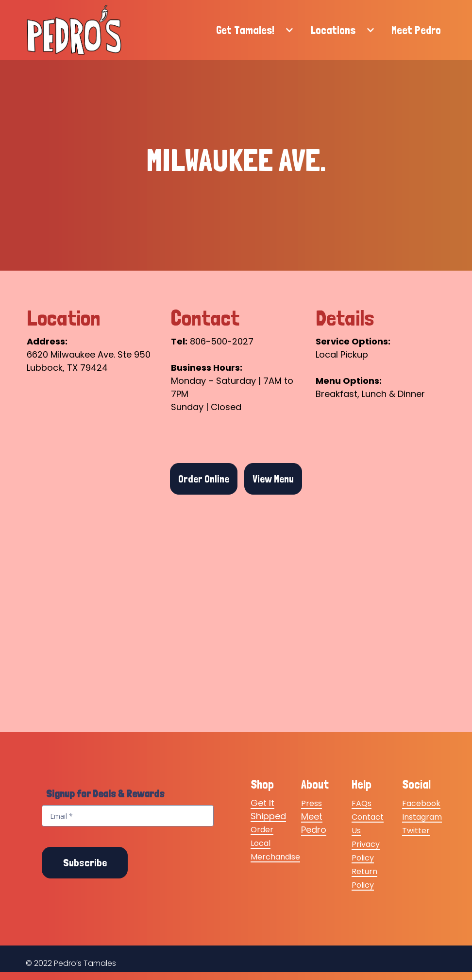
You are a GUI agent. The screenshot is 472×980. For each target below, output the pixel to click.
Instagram (422, 817)
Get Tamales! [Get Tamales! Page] (245, 30)
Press (312, 804)
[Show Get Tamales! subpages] (289, 30)
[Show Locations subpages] (371, 30)
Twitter (416, 831)
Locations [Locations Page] (333, 30)
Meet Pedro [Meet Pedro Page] (416, 30)
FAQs (362, 804)
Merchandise (275, 857)
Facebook (421, 804)
